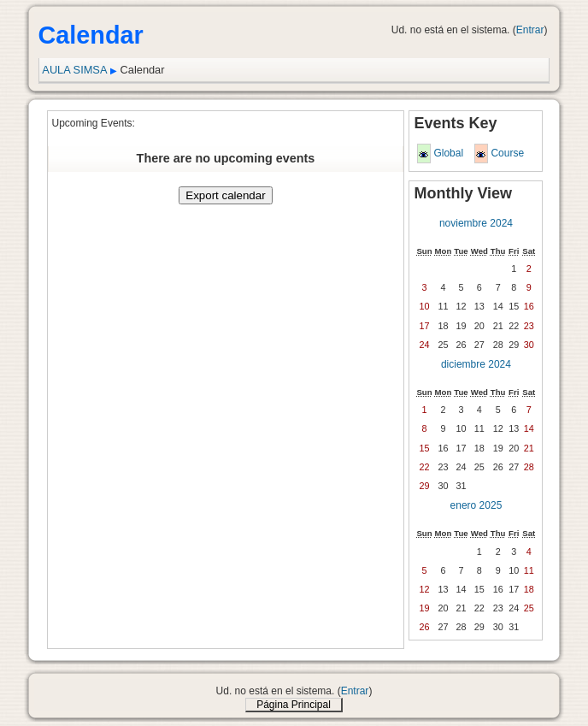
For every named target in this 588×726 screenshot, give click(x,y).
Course (507, 153)
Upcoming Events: (94, 123)
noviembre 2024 (476, 223)
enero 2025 (476, 505)
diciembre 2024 (476, 364)
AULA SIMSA (74, 70)
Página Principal (294, 705)
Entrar (530, 30)
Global (448, 153)
